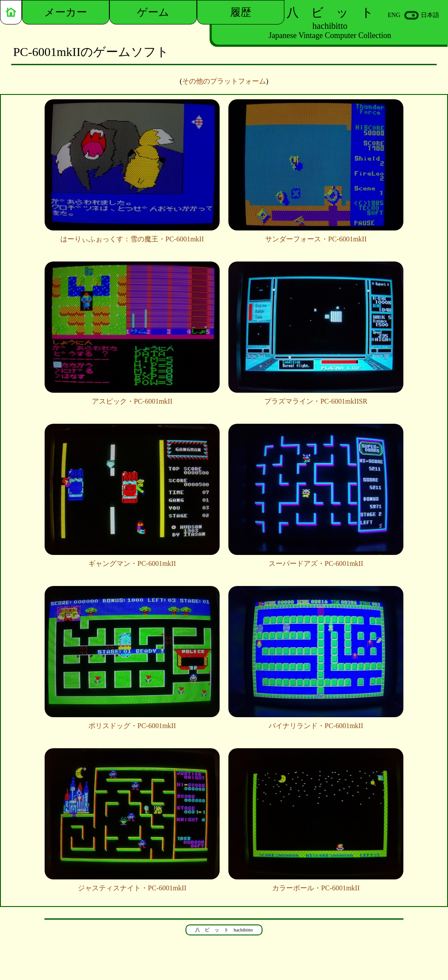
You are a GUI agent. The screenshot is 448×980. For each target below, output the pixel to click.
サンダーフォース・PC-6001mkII (316, 236)
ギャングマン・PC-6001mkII (132, 560)
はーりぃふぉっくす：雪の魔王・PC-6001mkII (132, 236)
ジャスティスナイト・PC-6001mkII (132, 885)
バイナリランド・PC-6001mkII (316, 722)
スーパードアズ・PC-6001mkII (316, 560)
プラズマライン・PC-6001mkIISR (316, 398)
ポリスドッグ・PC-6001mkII (132, 722)
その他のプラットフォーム (224, 81)
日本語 (430, 15)
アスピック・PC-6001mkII (132, 398)
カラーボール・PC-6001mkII (316, 885)
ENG (394, 15)
